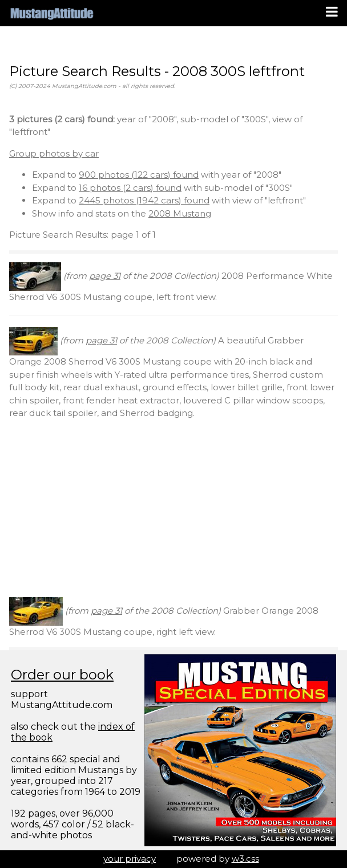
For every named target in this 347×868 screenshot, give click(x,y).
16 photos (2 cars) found (130, 188)
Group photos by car (54, 153)
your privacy (130, 859)
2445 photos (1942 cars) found (144, 200)
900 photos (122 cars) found (139, 175)
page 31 (105, 276)
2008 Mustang (180, 213)
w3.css (245, 859)
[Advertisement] (173, 509)
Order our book (62, 675)
